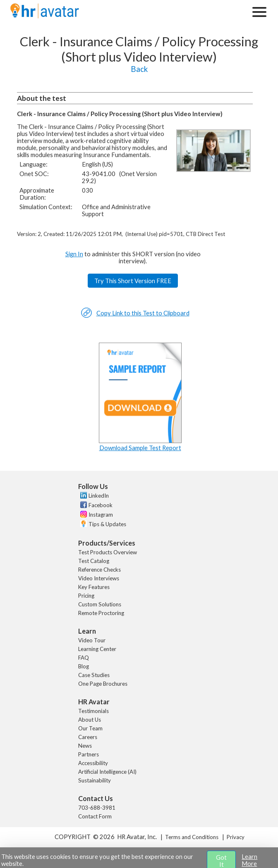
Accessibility (93, 763)
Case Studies (94, 675)
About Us (90, 720)
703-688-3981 (97, 808)
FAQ (84, 658)
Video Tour (92, 640)
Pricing (86, 596)
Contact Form (95, 816)
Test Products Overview (108, 552)
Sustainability (95, 780)
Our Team (90, 728)
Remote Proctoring (101, 613)
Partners (89, 754)
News (85, 746)
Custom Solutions (100, 604)
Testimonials (93, 711)
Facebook (101, 505)
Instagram (101, 515)
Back (139, 69)
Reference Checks (99, 570)
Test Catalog (94, 561)
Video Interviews (99, 578)
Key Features (94, 587)
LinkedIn (99, 496)
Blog (84, 666)
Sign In (74, 254)
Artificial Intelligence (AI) (107, 772)
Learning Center (97, 649)
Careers (88, 737)
